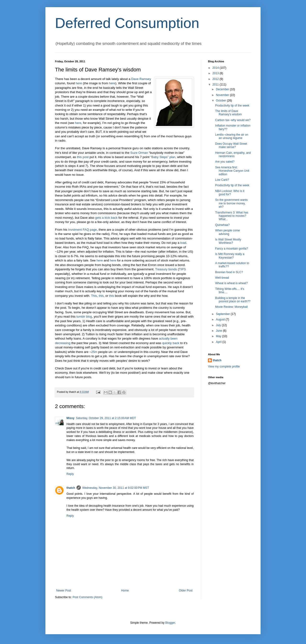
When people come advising (227, 232)
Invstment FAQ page (82, 230)
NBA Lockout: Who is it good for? (230, 193)
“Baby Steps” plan (163, 157)
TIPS (182, 269)
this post (83, 157)
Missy (70, 418)
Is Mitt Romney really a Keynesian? (230, 256)
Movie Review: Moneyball (231, 307)
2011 (216, 85)
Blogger (170, 623)
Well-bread (222, 278)
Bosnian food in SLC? (229, 272)
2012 (216, 79)
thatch (71, 488)
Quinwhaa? (222, 225)
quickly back (171, 343)
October (221, 101)
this (101, 296)
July (219, 325)
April (219, 342)
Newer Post (64, 591)
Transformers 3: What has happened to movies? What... (232, 216)
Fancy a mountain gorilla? (232, 249)
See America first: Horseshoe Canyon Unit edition (232, 171)
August (221, 319)
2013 (216, 73)
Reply (70, 474)
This (94, 296)
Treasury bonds (166, 269)
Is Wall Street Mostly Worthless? (228, 241)
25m (94, 352)
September (223, 314)
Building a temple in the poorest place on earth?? (233, 300)
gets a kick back (106, 218)
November (223, 95)
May (219, 336)
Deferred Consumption (127, 23)
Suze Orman (139, 153)
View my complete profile (224, 367)
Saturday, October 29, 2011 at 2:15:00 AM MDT (106, 418)
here (79, 83)
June (219, 331)
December (223, 89)
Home (125, 591)
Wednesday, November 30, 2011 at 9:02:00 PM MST (116, 488)
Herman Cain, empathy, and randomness (233, 154)
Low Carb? (222, 180)
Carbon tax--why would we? (233, 120)
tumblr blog (84, 317)
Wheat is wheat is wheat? (231, 283)
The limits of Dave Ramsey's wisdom (228, 113)
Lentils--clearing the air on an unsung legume (232, 136)
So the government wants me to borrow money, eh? (231, 203)
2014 (216, 68)
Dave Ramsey (141, 79)
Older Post (186, 591)
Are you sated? (225, 162)
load (183, 243)
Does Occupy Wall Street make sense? (231, 145)
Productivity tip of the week (232, 106)
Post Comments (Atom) (87, 597)
